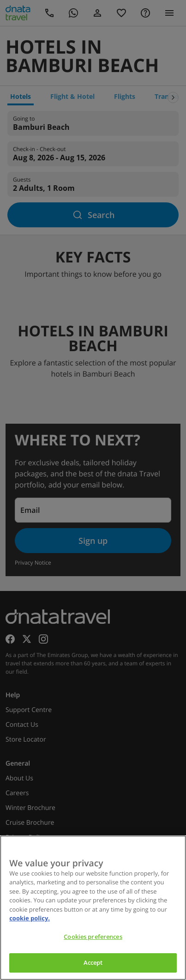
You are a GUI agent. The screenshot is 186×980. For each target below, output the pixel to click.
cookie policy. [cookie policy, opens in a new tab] (30, 918)
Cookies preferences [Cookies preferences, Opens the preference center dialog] (93, 937)
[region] (93, 908)
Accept (93, 962)
